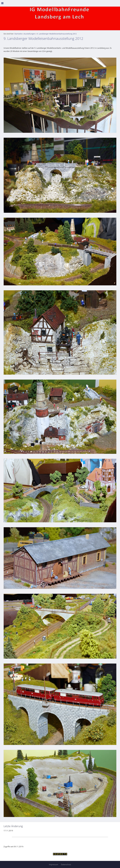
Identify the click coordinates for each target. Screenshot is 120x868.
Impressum (54, 864)
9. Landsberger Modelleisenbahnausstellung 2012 (57, 34)
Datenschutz (66, 864)
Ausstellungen (29, 34)
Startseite (18, 34)
